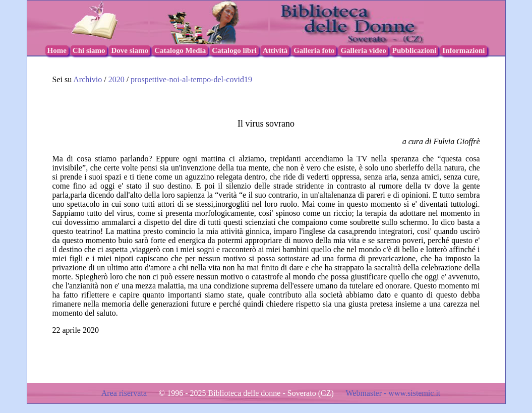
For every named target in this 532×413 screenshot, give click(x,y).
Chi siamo (89, 50)
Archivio (87, 79)
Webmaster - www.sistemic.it (393, 393)
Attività (275, 50)
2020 (117, 79)
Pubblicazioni (415, 50)
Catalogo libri (234, 50)
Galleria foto (314, 50)
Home (57, 50)
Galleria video (363, 50)
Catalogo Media (180, 50)
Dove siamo (130, 50)
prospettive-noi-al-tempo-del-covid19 (191, 79)
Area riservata (125, 393)
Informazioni (463, 50)
